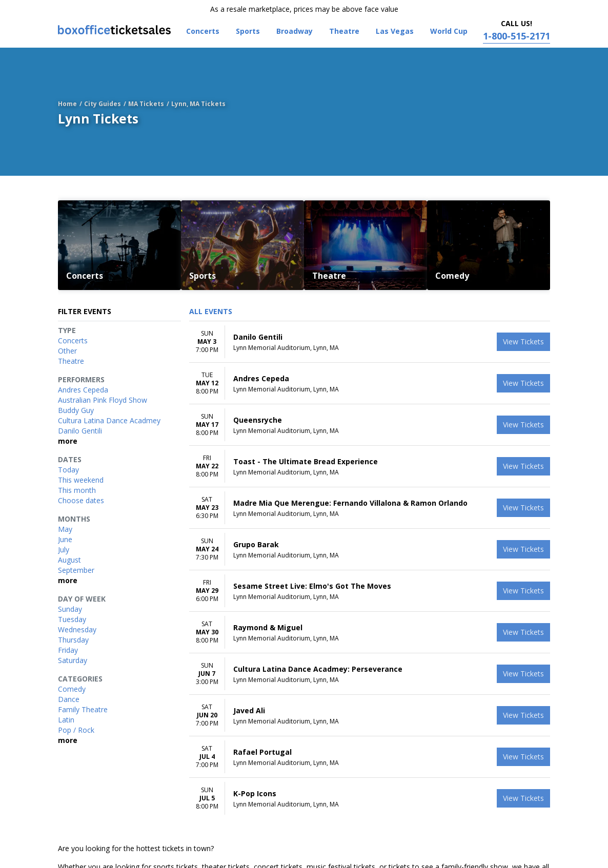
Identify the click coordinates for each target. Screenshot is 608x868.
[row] (370, 342)
